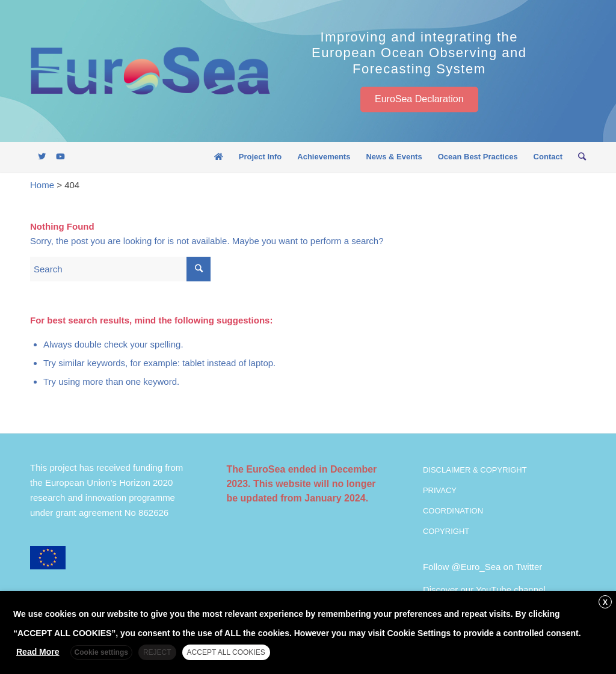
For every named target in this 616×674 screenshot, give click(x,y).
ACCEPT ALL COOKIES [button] (226, 652)
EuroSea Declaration (419, 100)
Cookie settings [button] (101, 652)
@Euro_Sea (476, 567)
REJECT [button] (157, 652)
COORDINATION (453, 511)
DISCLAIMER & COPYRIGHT (475, 470)
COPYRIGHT (446, 531)
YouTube (494, 590)
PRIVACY (440, 490)
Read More (38, 652)
